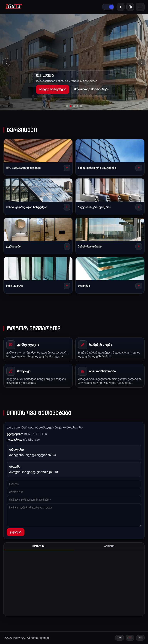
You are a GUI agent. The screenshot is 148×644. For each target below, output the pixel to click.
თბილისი (39, 546)
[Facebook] (121, 7)
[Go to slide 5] (81, 106)
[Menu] (140, 7)
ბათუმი (109, 546)
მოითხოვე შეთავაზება (92, 89)
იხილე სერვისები (53, 89)
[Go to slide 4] (77, 106)
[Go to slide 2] (71, 106)
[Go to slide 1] (67, 106)
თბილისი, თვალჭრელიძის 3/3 (33, 455)
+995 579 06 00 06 (35, 434)
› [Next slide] (142, 62)
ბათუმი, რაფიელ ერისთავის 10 (34, 472)
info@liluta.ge (31, 440)
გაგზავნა (16, 532)
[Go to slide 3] (74, 106)
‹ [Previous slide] (6, 62)
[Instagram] (130, 7)
